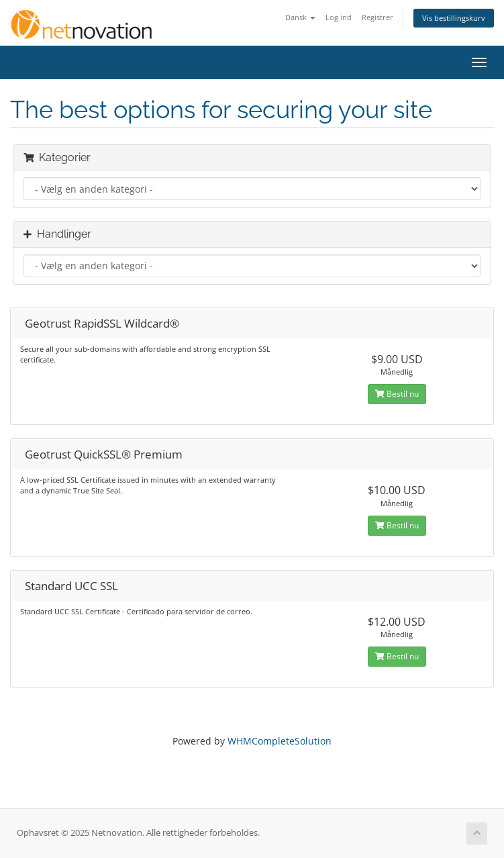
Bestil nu (397, 394)
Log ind (339, 17)
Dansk (300, 17)
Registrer (377, 17)
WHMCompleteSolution (280, 741)
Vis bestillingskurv (454, 18)
